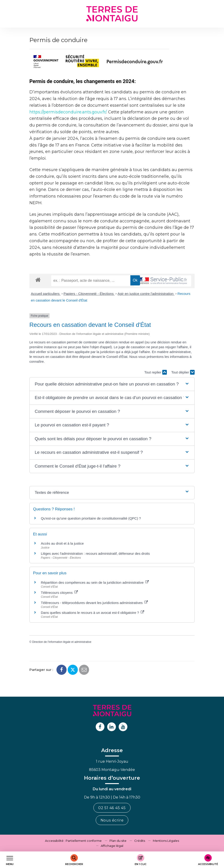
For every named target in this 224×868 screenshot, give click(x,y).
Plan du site (118, 841)
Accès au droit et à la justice (62, 543)
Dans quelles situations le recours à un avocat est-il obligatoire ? (92, 613)
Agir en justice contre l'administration (146, 294)
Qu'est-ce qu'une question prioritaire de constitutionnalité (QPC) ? (91, 518)
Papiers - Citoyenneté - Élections (89, 294)
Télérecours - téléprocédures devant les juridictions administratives (94, 603)
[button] (112, 384)
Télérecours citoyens (59, 593)
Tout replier (156, 372)
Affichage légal (112, 846)
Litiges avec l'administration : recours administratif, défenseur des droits (95, 553)
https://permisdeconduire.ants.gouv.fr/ (68, 112)
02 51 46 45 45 (112, 808)
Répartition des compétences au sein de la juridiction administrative (95, 582)
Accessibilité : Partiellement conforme (73, 841)
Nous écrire (112, 820)
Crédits (140, 841)
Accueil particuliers (46, 294)
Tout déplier (183, 372)
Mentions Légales (166, 841)
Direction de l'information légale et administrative (62, 642)
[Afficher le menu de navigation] (10, 860)
